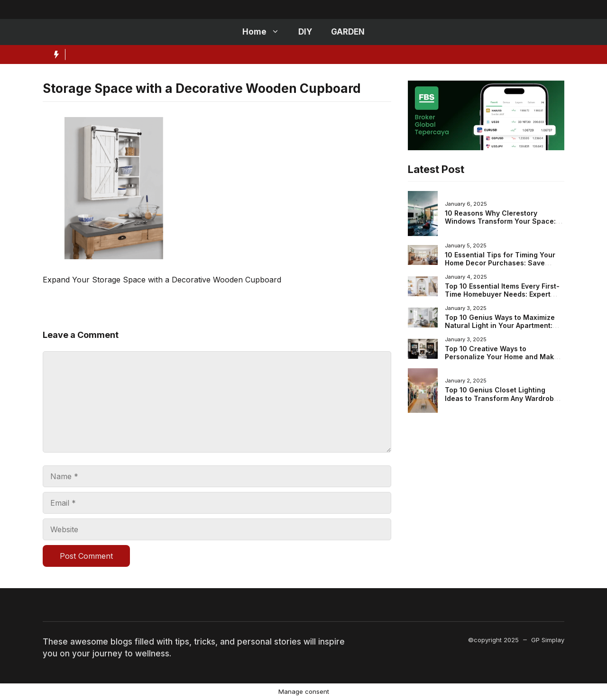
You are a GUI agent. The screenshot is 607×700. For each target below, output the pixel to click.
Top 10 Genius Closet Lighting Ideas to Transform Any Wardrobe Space (501, 398)
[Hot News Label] (54, 55)
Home (266, 32)
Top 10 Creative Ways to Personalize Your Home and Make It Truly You (505, 357)
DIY (305, 32)
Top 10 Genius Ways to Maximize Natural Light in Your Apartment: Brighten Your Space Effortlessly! (501, 326)
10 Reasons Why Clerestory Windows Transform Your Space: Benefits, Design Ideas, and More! (501, 221)
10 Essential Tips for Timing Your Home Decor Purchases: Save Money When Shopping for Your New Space (500, 267)
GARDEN (348, 32)
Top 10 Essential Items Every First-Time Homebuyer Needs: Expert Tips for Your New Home (502, 294)
